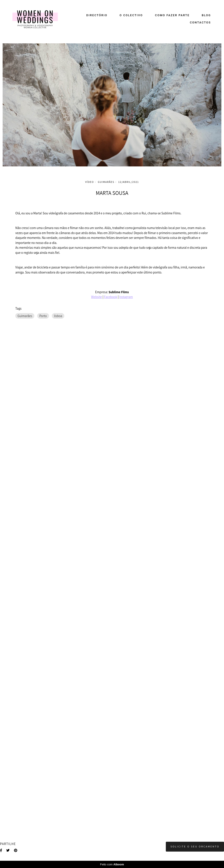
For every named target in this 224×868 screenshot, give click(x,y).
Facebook (110, 297)
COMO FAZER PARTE (172, 15)
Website (97, 297)
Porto (43, 316)
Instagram (126, 297)
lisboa (58, 316)
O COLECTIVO (131, 15)
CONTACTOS (200, 22)
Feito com (112, 864)
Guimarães (25, 316)
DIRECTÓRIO (97, 15)
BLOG (206, 15)
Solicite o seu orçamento (195, 846)
